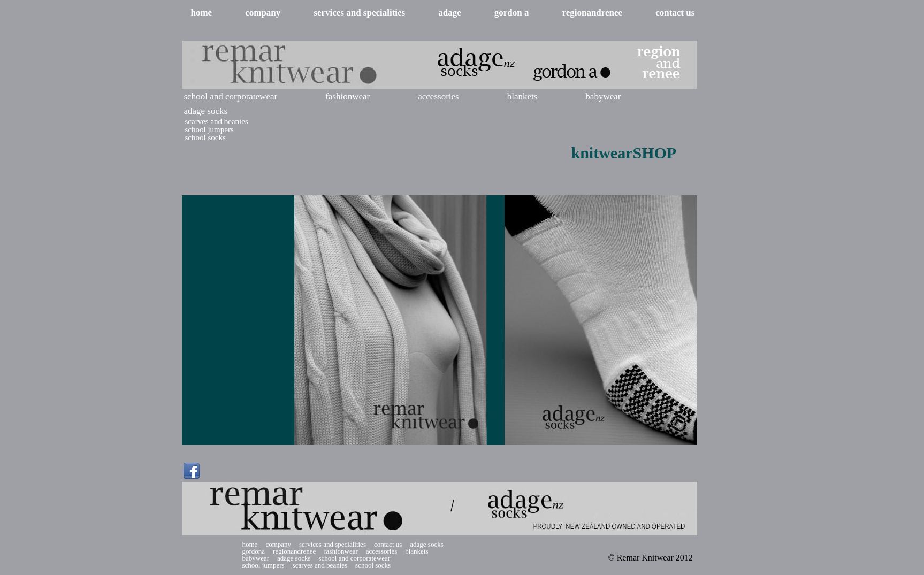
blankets (522, 97)
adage (450, 13)
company (263, 13)
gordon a (512, 13)
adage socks (206, 111)
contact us (675, 13)
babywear (603, 97)
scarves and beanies (217, 122)
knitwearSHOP (624, 153)
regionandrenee (592, 13)
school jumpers (209, 130)
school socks (205, 138)
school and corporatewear (231, 97)
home (202, 13)
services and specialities (359, 13)
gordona (254, 551)
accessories (438, 97)
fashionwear (348, 97)
